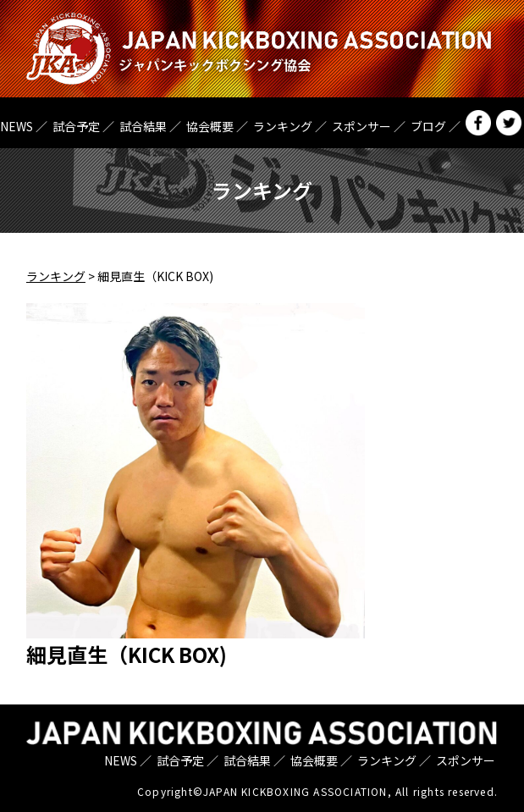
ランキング (283, 126)
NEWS (17, 126)
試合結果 (143, 126)
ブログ (428, 126)
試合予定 (76, 126)
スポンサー (361, 126)
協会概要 (210, 126)
